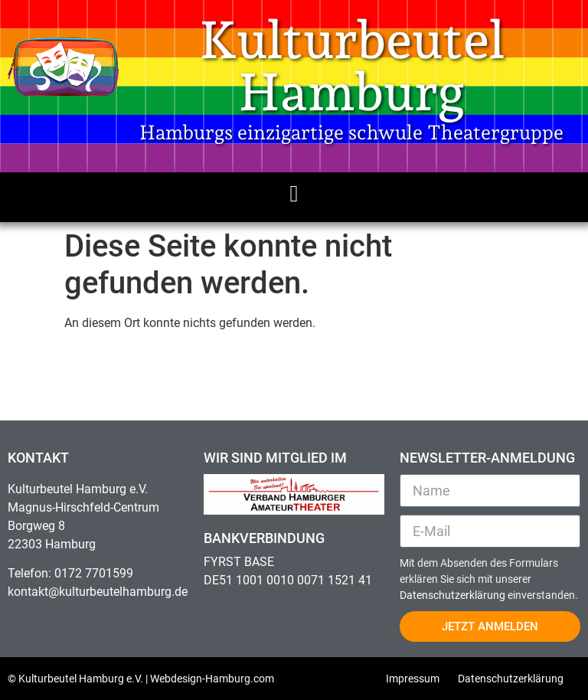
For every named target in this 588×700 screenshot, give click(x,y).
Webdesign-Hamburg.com (212, 679)
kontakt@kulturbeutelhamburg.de (98, 592)
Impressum (413, 679)
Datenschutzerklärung (454, 595)
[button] (294, 193)
